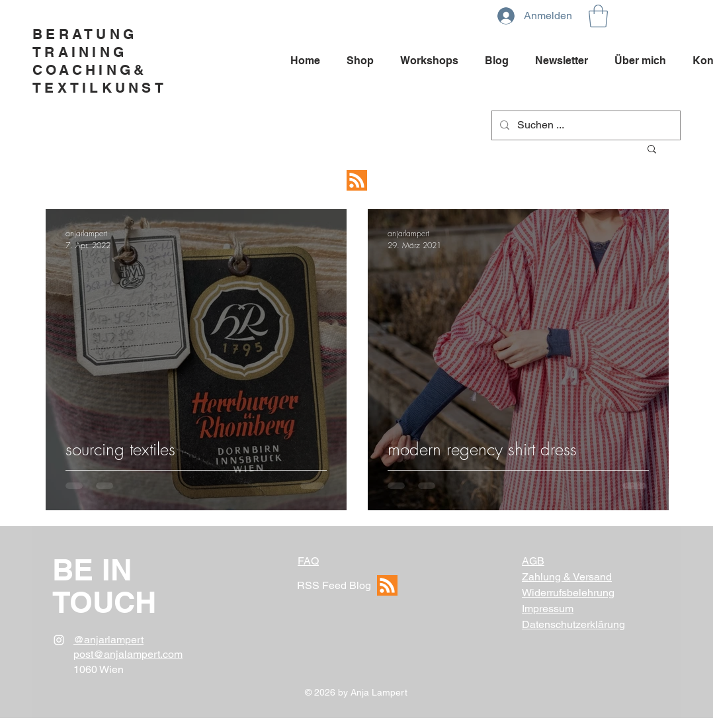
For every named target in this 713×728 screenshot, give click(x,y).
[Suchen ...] (585, 125)
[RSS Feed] (356, 181)
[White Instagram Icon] (59, 640)
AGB (533, 561)
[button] (598, 16)
